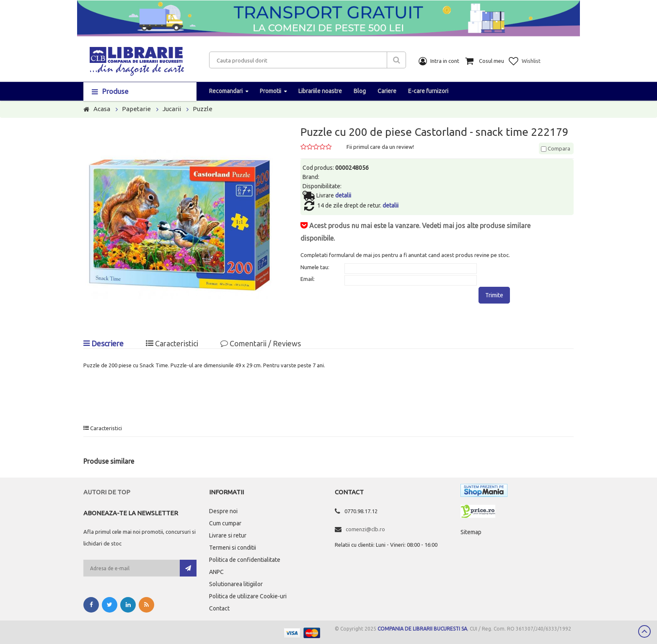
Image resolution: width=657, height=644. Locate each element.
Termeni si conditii (233, 548)
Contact (219, 608)
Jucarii (172, 109)
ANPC (216, 572)
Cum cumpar (225, 523)
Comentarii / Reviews (261, 343)
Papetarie (136, 109)
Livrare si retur (228, 535)
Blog (360, 91)
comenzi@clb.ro (365, 529)
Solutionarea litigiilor (236, 584)
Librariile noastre (320, 91)
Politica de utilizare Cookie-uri (248, 596)
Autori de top (107, 492)
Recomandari (226, 91)
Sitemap (471, 532)
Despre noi (223, 511)
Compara (556, 148)
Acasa (102, 109)
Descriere (103, 343)
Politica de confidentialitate (245, 560)
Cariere (387, 91)
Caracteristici (172, 343)
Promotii (270, 91)
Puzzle (203, 109)
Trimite (494, 295)
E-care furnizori (428, 91)
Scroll (644, 631)
